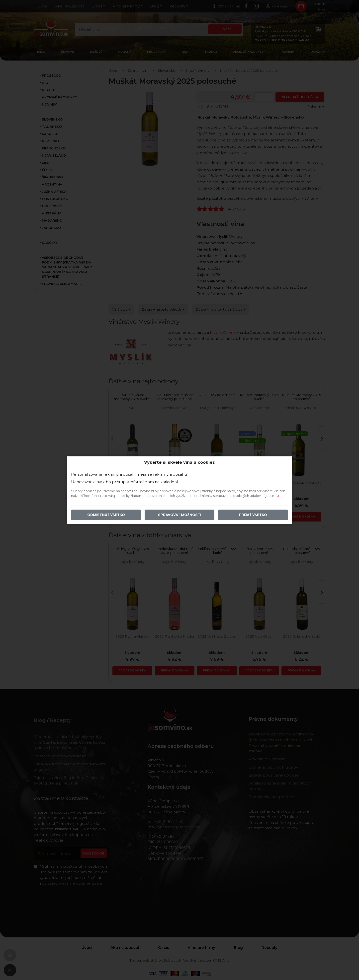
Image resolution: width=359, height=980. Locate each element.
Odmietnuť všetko (106, 515)
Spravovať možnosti (180, 515)
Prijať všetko (253, 515)
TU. (277, 496)
